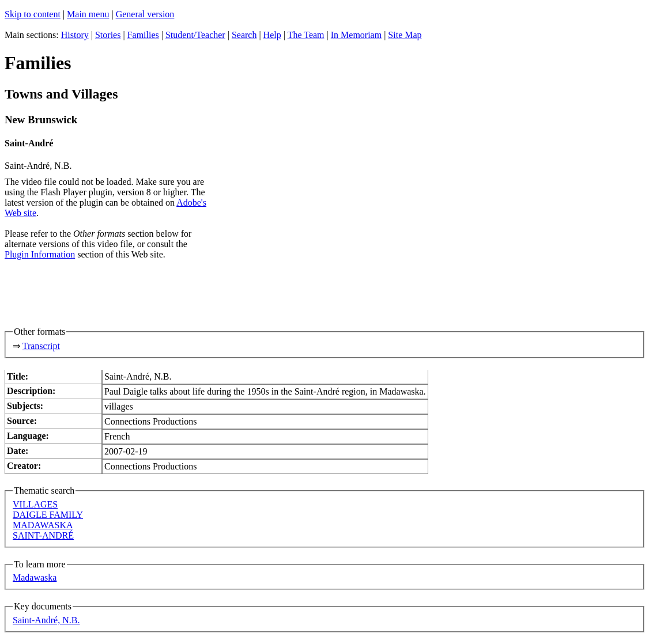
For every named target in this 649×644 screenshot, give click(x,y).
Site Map (405, 35)
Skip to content (33, 14)
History (75, 35)
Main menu (88, 14)
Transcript (41, 346)
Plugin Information (40, 254)
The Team (306, 35)
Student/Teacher (195, 35)
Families (143, 35)
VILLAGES (35, 504)
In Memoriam (356, 35)
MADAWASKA (43, 525)
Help (272, 35)
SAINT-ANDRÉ (43, 535)
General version (145, 14)
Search (244, 35)
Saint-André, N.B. (46, 620)
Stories (108, 35)
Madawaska (35, 577)
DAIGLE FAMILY (48, 515)
